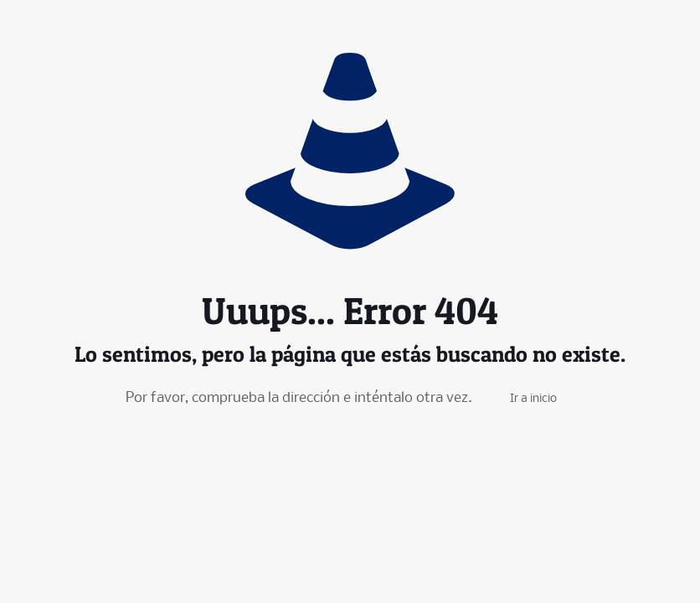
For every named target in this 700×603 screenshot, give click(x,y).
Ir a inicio (533, 399)
